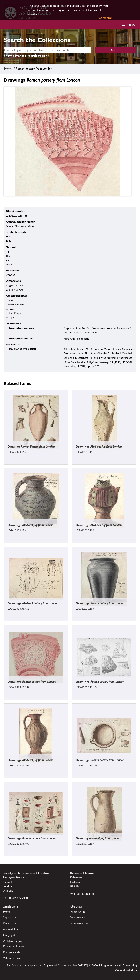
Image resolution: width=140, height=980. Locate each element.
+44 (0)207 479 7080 (15, 898)
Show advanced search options (26, 56)
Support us (10, 917)
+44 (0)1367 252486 (82, 894)
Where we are (12, 958)
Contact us (10, 923)
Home (8, 69)
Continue (105, 18)
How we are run (80, 923)
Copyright (9, 935)
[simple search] (47, 50)
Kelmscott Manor (14, 946)
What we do (78, 912)
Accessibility (11, 929)
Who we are (78, 917)
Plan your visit (12, 952)
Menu (131, 25)
